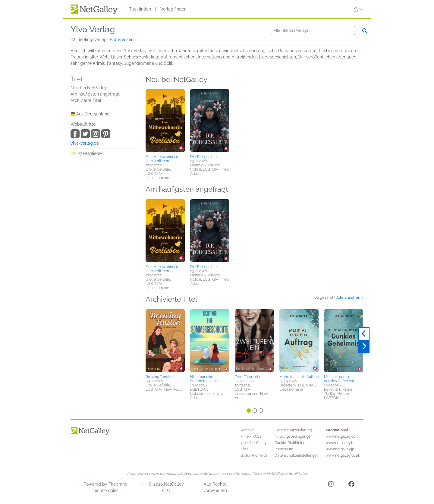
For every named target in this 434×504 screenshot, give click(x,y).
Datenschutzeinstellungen (297, 455)
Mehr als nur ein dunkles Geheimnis (340, 379)
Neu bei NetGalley (89, 88)
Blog (245, 449)
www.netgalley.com (342, 436)
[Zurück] (364, 334)
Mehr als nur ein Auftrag (299, 377)
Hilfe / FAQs (251, 436)
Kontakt (247, 430)
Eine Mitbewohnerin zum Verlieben (162, 159)
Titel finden (140, 9)
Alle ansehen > (350, 297)
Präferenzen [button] (122, 39)
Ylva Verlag (93, 29)
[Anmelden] (358, 9)
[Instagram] (331, 485)
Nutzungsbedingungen (294, 436)
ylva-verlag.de (85, 143)
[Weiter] (364, 346)
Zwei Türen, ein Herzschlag (247, 379)
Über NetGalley (254, 443)
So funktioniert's (254, 455)
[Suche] (313, 30)
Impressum (284, 449)
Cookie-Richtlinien (290, 443)
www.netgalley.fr (340, 443)
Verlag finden (173, 9)
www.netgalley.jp (340, 449)
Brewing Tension (159, 377)
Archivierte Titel (86, 100)
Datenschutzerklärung (293, 430)
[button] (73, 39)
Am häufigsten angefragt (95, 94)
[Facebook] (351, 485)
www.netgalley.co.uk (343, 455)
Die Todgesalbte (203, 157)
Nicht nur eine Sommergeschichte (206, 379)
